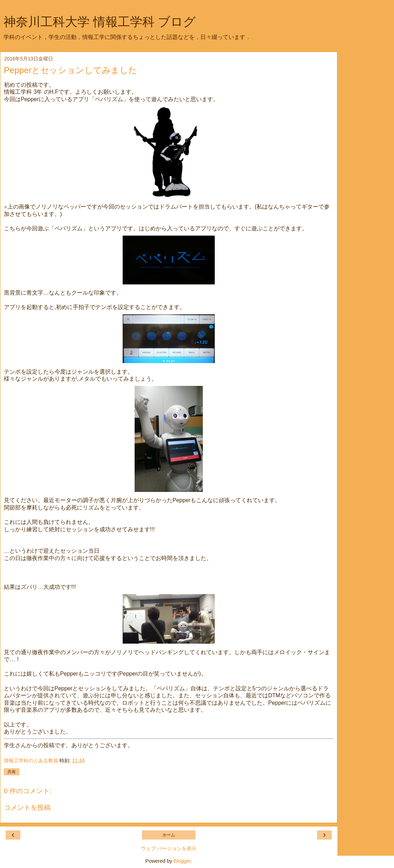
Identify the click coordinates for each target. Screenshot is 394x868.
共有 (12, 772)
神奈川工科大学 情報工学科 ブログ (100, 22)
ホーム (169, 835)
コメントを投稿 (27, 807)
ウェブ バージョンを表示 (169, 848)
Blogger (182, 861)
